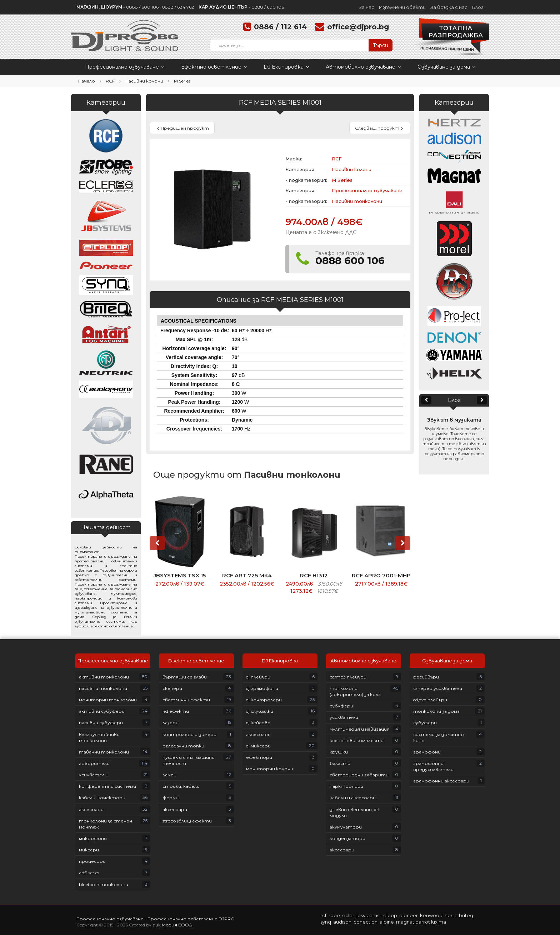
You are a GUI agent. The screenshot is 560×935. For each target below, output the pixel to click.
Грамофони (427, 752)
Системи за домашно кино (439, 737)
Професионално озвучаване (125, 67)
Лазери (171, 723)
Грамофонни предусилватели (433, 766)
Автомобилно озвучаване (363, 67)
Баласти (340, 763)
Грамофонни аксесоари (441, 781)
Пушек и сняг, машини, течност (189, 760)
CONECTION (366, 922)
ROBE (334, 915)
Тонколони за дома (436, 711)
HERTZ (451, 915)
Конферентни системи (107, 786)
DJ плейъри (258, 677)
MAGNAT (405, 922)
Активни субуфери (102, 711)
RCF (110, 81)
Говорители (94, 763)
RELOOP (389, 915)
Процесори (92, 861)
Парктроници (346, 786)
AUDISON (342, 922)
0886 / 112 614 (280, 27)
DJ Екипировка (286, 67)
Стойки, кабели (181, 786)
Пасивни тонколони (357, 201)
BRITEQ (466, 915)
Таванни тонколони (104, 752)
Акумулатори (346, 827)
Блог (478, 7)
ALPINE (387, 922)
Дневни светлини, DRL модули (354, 812)
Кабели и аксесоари (353, 798)
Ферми (171, 798)
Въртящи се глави (185, 677)
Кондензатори (347, 838)
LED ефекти (176, 711)
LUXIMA (439, 922)
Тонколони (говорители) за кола (355, 691)
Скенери (172, 688)
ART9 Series (89, 873)
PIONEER (409, 915)
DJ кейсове (258, 723)
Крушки (339, 752)
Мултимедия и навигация (360, 729)
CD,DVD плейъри (430, 700)
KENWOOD (431, 915)
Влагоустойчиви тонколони (99, 737)
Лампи (169, 775)
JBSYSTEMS (368, 915)
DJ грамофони (262, 688)
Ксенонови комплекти (357, 740)
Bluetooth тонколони (104, 884)
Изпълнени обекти (402, 7)
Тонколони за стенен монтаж (106, 824)
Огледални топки (183, 746)
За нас (367, 7)
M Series (182, 81)
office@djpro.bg (358, 27)
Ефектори (259, 757)
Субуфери (341, 706)
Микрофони (93, 838)
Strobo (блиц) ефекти (187, 821)
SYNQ (326, 922)
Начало (87, 81)
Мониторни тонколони (108, 700)
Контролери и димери (189, 734)
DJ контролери (264, 700)
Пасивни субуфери (101, 723)
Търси (381, 45)
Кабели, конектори (102, 798)
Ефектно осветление (214, 67)
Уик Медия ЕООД (172, 925)
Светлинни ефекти (186, 700)
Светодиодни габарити (359, 775)
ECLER (348, 915)
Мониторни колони (270, 769)
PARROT (423, 922)
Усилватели (93, 775)
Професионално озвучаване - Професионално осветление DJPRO (156, 919)
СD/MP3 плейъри (348, 677)
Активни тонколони (104, 677)
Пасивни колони (144, 81)
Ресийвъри (426, 677)
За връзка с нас (449, 7)
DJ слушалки (260, 711)
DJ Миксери (258, 746)
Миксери (89, 850)
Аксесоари (91, 809)
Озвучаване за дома (446, 67)
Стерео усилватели (438, 688)
